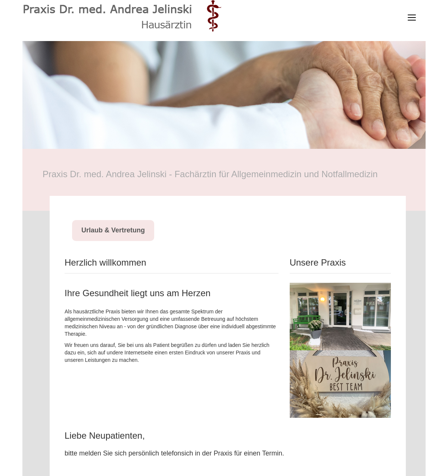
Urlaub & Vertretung (113, 230)
